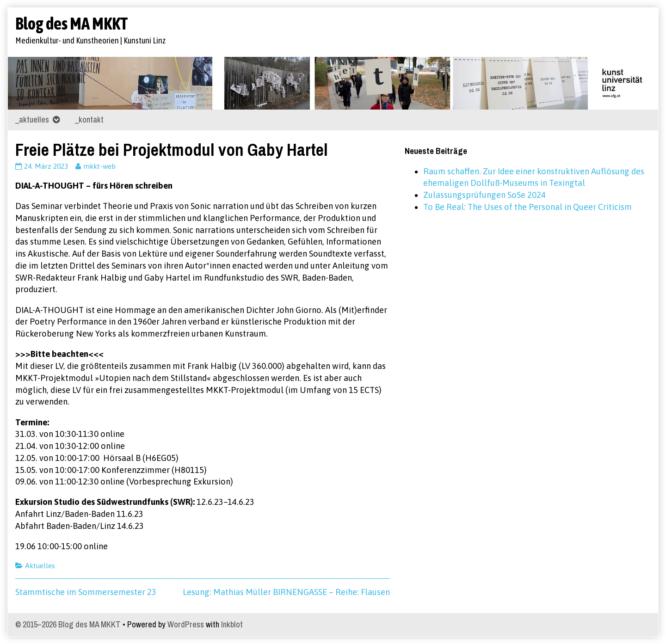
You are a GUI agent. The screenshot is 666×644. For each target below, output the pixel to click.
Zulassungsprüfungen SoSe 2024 (484, 195)
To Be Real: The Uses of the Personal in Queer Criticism (527, 207)
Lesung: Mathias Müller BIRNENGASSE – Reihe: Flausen (286, 592)
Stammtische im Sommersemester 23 (86, 592)
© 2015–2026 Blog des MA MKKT (68, 624)
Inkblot (232, 624)
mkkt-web (99, 166)
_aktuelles (32, 120)
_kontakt (89, 120)
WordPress (186, 624)
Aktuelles (40, 566)
